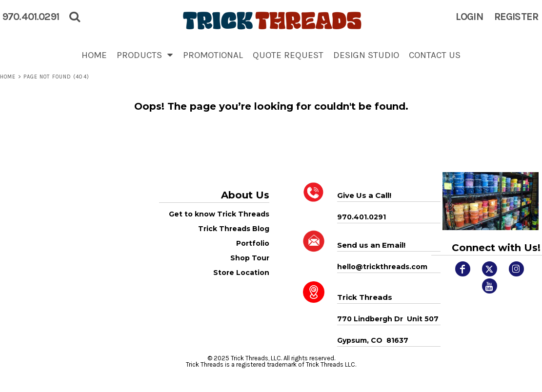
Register (516, 17)
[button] (145, 55)
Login (469, 17)
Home (8, 77)
